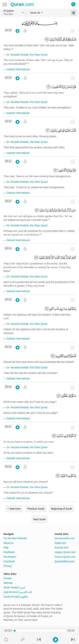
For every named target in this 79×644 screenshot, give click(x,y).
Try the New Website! (15, 538)
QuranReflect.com (65, 561)
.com (22, 4)
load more (15, 509)
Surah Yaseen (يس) (14, 587)
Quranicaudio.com (65, 538)
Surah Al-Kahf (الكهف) (16, 597)
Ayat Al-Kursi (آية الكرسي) (18, 592)
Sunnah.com (62, 548)
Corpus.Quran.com (65, 557)
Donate (8, 578)
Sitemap (8, 583)
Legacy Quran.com (65, 552)
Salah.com (60, 543)
